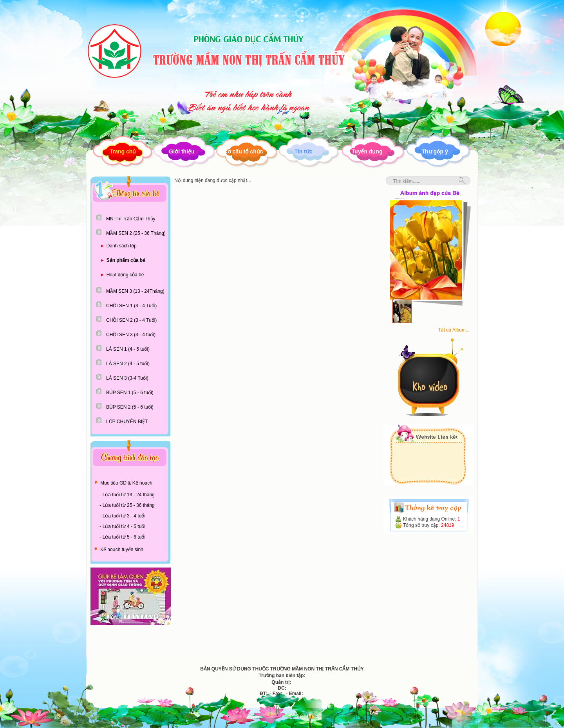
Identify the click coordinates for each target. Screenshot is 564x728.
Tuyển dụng (367, 151)
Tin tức (303, 151)
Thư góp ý (435, 151)
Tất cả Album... (454, 330)
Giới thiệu (182, 151)
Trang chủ (123, 151)
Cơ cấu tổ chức (243, 151)
